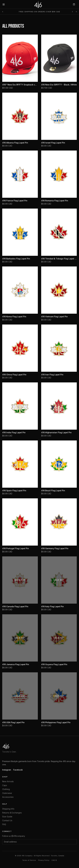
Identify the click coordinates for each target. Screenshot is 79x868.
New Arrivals (8, 781)
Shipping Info (8, 809)
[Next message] (72, 12)
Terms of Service (29, 860)
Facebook (18, 770)
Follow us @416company (14, 836)
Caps (5, 785)
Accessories (8, 797)
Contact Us (7, 820)
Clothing (6, 789)
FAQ (4, 824)
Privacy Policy (44, 860)
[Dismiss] (76, 12)
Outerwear (7, 793)
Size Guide (7, 817)
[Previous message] (3, 12)
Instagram (7, 770)
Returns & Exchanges (12, 813)
